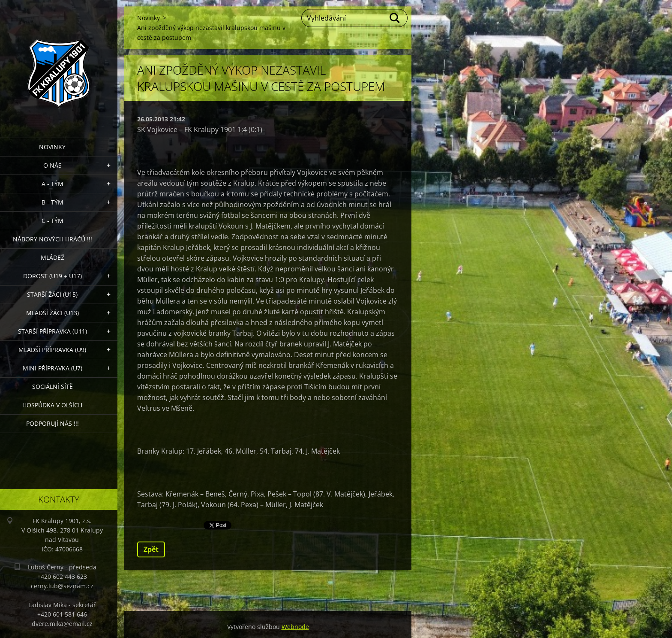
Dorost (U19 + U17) (52, 276)
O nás (52, 165)
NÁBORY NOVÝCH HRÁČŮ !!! (52, 239)
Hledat (395, 18)
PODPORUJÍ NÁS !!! (52, 423)
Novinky (52, 147)
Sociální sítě (52, 387)
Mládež (52, 257)
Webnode (295, 627)
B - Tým (52, 202)
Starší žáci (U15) (52, 294)
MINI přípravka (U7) (52, 368)
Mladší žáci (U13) (52, 313)
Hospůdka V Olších (52, 405)
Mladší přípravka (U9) (52, 350)
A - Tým (52, 184)
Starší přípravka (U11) (52, 331)
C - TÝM (52, 221)
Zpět (151, 549)
